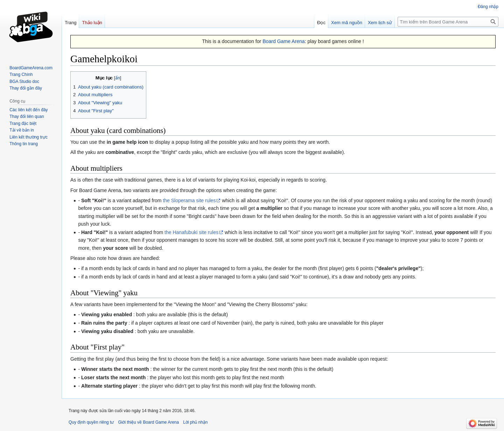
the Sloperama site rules (189, 200)
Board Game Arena (284, 41)
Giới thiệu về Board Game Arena (148, 422)
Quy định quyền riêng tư (91, 422)
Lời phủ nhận (195, 422)
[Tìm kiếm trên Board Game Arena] (448, 22)
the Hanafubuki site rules (191, 232)
